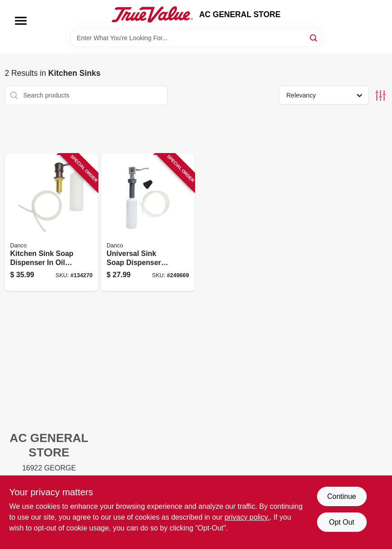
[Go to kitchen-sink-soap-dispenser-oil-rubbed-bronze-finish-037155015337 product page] (52, 223)
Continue (341, 496)
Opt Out (341, 522)
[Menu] (21, 21)
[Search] (314, 37)
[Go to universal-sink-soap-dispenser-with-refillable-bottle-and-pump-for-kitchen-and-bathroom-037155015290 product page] (148, 223)
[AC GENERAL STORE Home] (152, 14)
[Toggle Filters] (380, 95)
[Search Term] (196, 38)
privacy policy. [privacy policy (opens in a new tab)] (247, 517)
